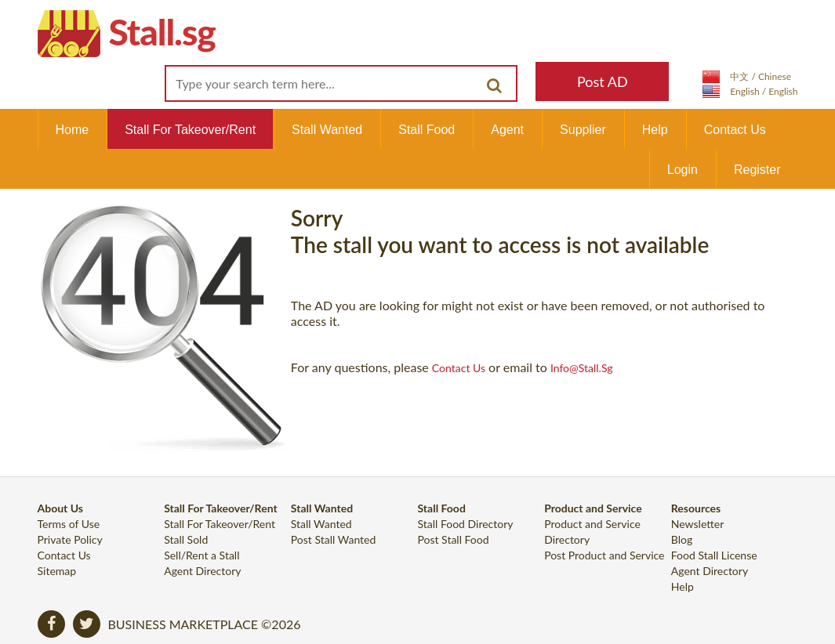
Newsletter (697, 524)
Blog (682, 539)
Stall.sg (162, 32)
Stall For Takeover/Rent (190, 130)
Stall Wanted (327, 130)
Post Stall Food (453, 539)
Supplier (583, 130)
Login (683, 170)
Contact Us (735, 130)
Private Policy (70, 539)
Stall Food (427, 130)
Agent (507, 130)
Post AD (603, 81)
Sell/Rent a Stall (201, 555)
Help (655, 130)
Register (757, 170)
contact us (459, 368)
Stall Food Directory (465, 524)
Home (73, 130)
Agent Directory (202, 571)
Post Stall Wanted (334, 539)
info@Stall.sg (582, 368)
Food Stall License (714, 555)
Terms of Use (69, 524)
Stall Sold (186, 539)
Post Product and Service (604, 555)
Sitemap (57, 571)
